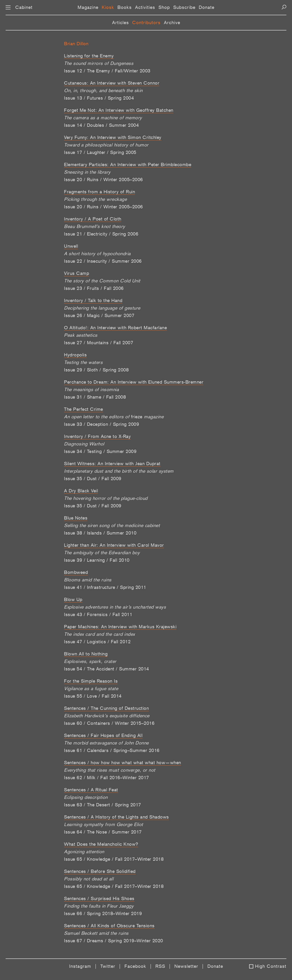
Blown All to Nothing (86, 654)
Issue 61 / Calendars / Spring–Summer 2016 (112, 750)
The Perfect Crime (84, 409)
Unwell (71, 246)
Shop (164, 7)
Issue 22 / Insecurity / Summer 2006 (103, 261)
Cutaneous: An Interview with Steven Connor (112, 83)
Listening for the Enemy (89, 56)
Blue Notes (76, 518)
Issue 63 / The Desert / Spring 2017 (103, 805)
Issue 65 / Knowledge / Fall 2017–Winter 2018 (114, 859)
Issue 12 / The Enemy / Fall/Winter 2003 (107, 71)
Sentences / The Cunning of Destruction (106, 708)
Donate (207, 7)
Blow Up (73, 599)
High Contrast (271, 966)
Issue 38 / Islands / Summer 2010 (100, 533)
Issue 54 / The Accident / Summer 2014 (107, 669)
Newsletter (186, 966)
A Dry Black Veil (81, 491)
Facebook (135, 966)
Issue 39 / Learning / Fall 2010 (97, 560)
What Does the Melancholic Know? (101, 844)
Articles (120, 22)
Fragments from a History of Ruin (99, 192)
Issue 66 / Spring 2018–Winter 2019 (103, 913)
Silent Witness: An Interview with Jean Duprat (112, 464)
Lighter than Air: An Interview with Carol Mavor (114, 545)
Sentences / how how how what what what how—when (123, 763)
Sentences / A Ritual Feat (91, 790)
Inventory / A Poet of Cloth (93, 219)
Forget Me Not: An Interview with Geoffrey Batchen (119, 110)
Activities (145, 7)
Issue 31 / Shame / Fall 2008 (95, 397)
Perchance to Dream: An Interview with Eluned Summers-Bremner (134, 382)
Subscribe (184, 7)
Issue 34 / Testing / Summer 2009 (100, 451)
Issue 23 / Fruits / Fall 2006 (94, 288)
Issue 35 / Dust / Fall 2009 (93, 479)
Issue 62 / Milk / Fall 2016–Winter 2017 (107, 778)
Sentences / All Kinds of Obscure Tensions (109, 926)
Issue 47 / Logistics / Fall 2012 (97, 642)
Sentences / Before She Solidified (100, 871)
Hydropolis (75, 355)
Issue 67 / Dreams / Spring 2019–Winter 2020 (114, 941)
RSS (160, 966)
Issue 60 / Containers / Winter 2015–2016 (109, 723)
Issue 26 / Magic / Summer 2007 (99, 315)
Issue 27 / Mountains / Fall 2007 (99, 343)
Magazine (88, 7)
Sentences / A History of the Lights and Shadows (116, 817)
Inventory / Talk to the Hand (93, 300)
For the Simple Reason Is (91, 681)
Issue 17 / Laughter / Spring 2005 (100, 152)
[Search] (284, 7)
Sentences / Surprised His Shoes (99, 898)
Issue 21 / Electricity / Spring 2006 (101, 234)
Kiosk (108, 7)
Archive (172, 22)
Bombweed (76, 572)
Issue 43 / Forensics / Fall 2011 (98, 614)
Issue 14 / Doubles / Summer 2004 (101, 125)
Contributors (146, 22)
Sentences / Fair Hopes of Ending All (103, 735)
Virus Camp (77, 273)
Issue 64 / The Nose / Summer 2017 (103, 832)
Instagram (80, 966)
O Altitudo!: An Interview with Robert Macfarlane (115, 328)
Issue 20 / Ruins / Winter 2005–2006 (103, 180)
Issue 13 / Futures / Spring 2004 (99, 98)
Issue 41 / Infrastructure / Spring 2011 (105, 587)
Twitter (108, 966)
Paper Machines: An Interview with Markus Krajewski (120, 627)
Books (125, 7)
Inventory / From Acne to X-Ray (97, 436)
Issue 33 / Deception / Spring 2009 (101, 424)
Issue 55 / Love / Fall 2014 (93, 696)
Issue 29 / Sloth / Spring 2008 (96, 370)
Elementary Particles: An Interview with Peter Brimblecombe (128, 165)
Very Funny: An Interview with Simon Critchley (113, 137)
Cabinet (24, 7)
